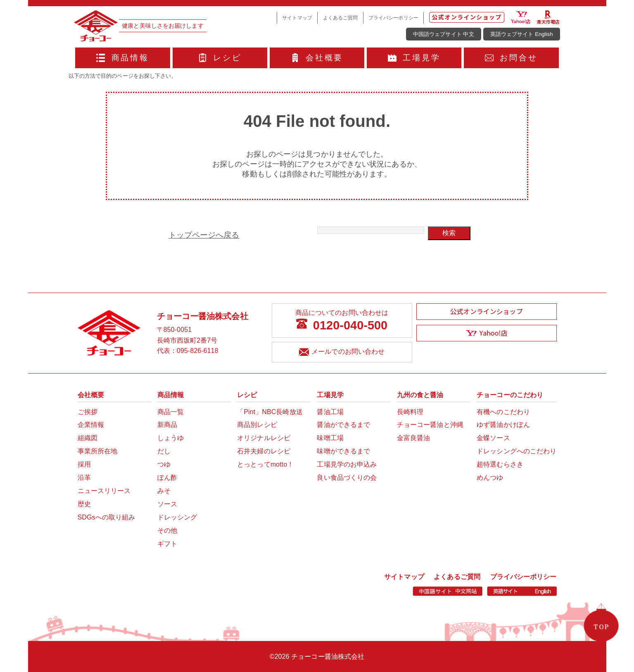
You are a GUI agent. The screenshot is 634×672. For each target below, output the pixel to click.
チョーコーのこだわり (510, 395)
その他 (167, 530)
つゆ (164, 464)
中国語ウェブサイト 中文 (444, 34)
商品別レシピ (257, 425)
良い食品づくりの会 (347, 478)
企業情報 (91, 425)
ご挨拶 (88, 412)
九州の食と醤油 (420, 395)
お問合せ (511, 58)
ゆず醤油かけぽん (503, 425)
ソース (167, 504)
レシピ (220, 58)
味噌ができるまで (343, 451)
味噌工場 (330, 438)
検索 (449, 233)
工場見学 (414, 58)
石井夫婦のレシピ (264, 451)
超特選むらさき (500, 464)
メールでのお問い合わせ (342, 353)
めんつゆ (490, 478)
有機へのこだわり (503, 412)
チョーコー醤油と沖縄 (430, 425)
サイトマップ (297, 18)
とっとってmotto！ (265, 464)
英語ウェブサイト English (522, 34)
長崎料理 (410, 412)
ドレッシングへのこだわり (516, 451)
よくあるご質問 (341, 18)
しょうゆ (171, 438)
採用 (84, 464)
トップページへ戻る (204, 235)
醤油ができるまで (343, 425)
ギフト (167, 544)
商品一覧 (171, 412)
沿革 (84, 478)
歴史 (84, 504)
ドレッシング (177, 517)
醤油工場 (330, 412)
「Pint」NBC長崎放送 (270, 412)
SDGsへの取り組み (107, 517)
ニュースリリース (104, 491)
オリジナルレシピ (264, 438)
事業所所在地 (98, 451)
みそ (164, 491)
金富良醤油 (414, 438)
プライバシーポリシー (393, 18)
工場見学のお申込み (347, 464)
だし (164, 451)
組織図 (88, 438)
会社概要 (317, 58)
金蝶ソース (493, 438)
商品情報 (123, 58)
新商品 (167, 425)
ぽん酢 (167, 478)
